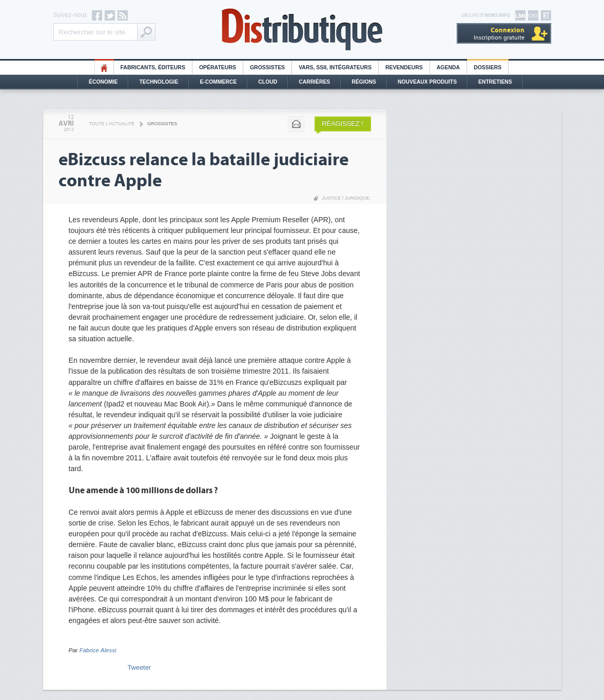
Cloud (268, 82)
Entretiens (495, 82)
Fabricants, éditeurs (153, 67)
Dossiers (488, 67)
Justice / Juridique (346, 198)
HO (104, 67)
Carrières (314, 82)
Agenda (448, 67)
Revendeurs (404, 67)
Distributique (302, 30)
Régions (364, 82)
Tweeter (140, 667)
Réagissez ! (342, 123)
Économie (103, 82)
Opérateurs (218, 67)
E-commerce (218, 82)
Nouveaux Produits (427, 82)
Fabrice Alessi (98, 650)
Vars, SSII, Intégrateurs (335, 67)
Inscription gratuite (499, 34)
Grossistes (267, 67)
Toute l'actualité (112, 124)
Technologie (159, 82)
